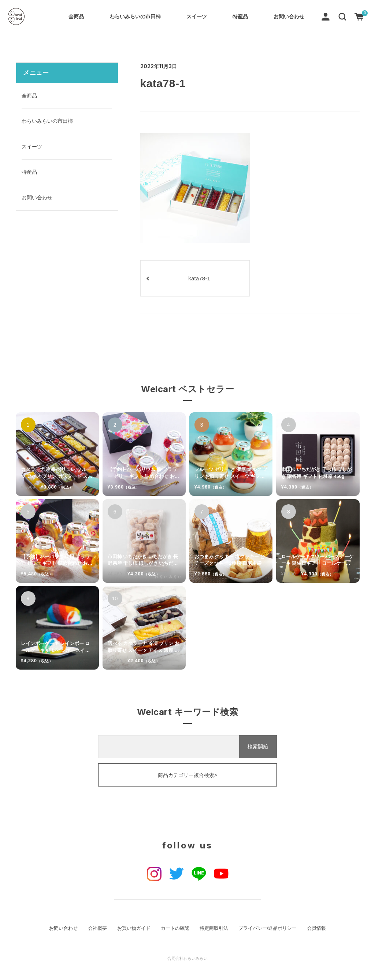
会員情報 (316, 928)
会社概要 (97, 928)
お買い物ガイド (134, 928)
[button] (342, 16)
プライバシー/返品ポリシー (268, 928)
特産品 (240, 16)
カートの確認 (175, 928)
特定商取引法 (214, 928)
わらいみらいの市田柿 (135, 16)
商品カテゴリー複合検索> (187, 775)
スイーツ (197, 16)
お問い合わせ (289, 16)
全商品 (76, 16)
